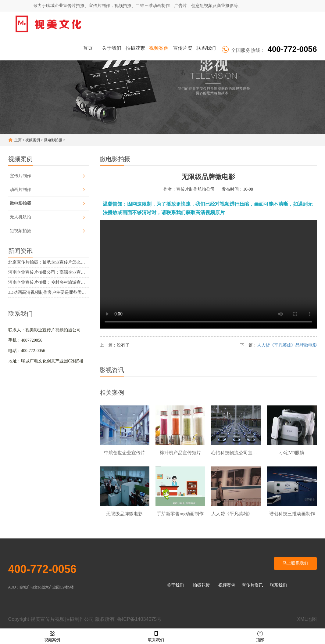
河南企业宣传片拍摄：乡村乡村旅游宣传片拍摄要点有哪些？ (48, 282)
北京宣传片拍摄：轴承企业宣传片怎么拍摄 (48, 262)
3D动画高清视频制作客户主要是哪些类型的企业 (48, 292)
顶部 (260, 636)
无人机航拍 (20, 217)
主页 (18, 140)
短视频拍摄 (20, 231)
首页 (88, 48)
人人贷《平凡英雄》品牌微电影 (287, 345)
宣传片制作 (20, 176)
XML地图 (307, 619)
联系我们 (206, 48)
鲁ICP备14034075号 (139, 619)
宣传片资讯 (183, 53)
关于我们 (112, 48)
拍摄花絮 (135, 48)
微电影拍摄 (53, 140)
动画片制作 (20, 190)
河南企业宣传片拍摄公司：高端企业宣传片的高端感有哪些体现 (48, 272)
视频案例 (159, 48)
